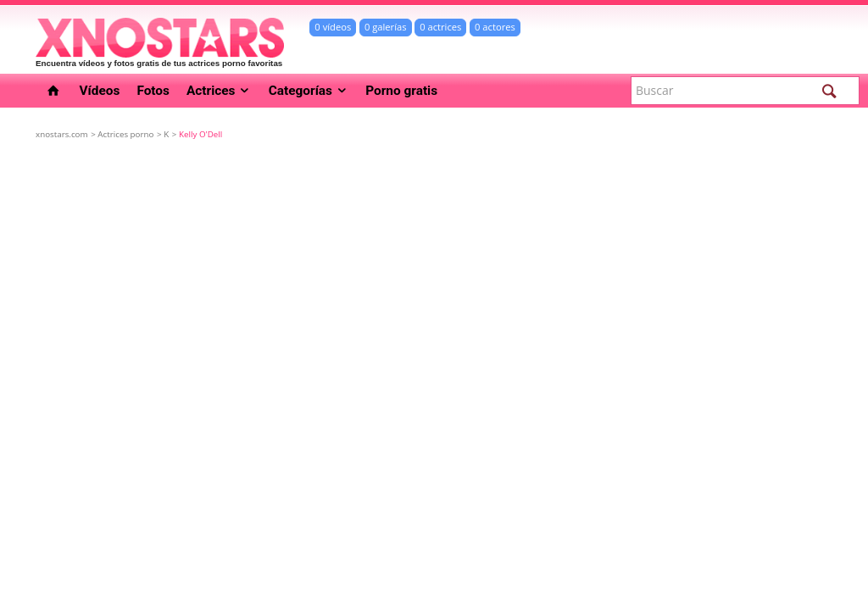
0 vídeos (333, 27)
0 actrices (440, 27)
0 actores (495, 27)
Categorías (309, 91)
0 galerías (386, 27)
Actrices (219, 91)
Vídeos (100, 91)
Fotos (153, 91)
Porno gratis (401, 91)
